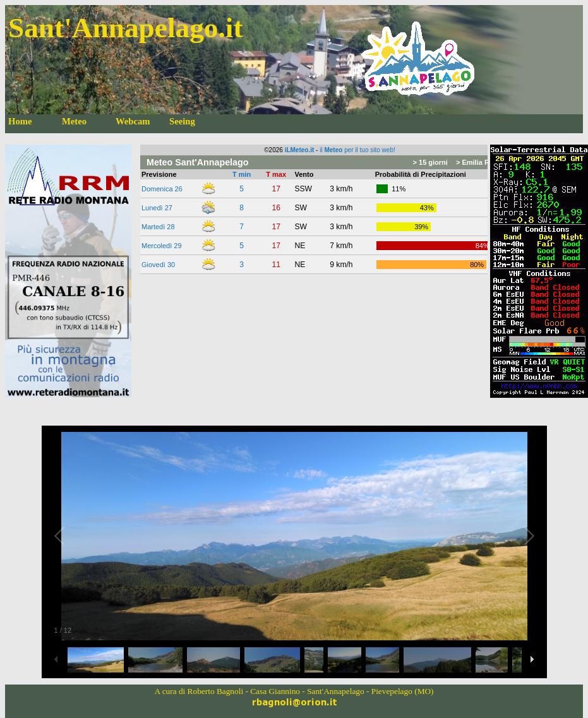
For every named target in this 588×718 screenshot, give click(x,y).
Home (20, 121)
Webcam (133, 121)
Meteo (74, 121)
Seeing (182, 121)
